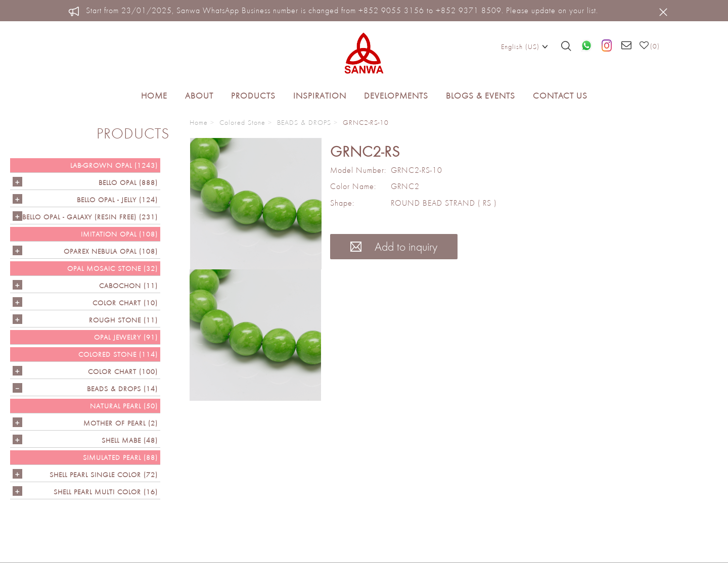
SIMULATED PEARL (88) (120, 457)
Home (154, 96)
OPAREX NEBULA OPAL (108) (111, 251)
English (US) (525, 46)
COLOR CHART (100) (123, 371)
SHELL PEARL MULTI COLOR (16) (106, 492)
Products (253, 96)
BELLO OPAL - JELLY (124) (117, 200)
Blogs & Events (481, 96)
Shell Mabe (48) (130, 440)
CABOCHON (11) (128, 286)
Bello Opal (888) (128, 182)
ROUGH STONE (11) (123, 320)
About (199, 96)
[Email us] (627, 46)
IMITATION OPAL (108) (119, 234)
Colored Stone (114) (118, 354)
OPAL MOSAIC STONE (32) (112, 268)
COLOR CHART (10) (125, 303)
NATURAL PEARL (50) (124, 406)
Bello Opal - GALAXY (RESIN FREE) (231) (90, 217)
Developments (396, 96)
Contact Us (560, 96)
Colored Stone (242, 122)
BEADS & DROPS (304, 122)
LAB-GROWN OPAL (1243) (114, 165)
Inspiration (320, 96)
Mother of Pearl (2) (121, 423)
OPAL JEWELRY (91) (126, 337)
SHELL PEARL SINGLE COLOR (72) (104, 475)
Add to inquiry (394, 246)
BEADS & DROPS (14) (122, 389)
